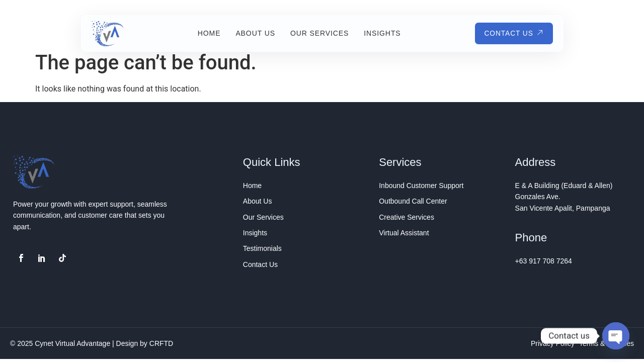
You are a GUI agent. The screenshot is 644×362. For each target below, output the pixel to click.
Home (208, 33)
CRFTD (161, 343)
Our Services (318, 33)
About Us (254, 33)
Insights (381, 33)
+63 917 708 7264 (544, 261)
